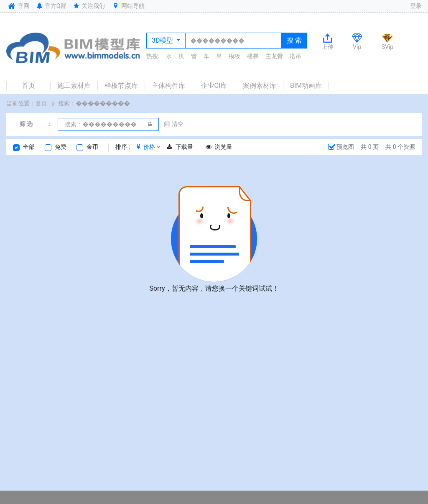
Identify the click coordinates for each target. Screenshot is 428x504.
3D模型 (163, 40)
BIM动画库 (306, 86)
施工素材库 (74, 86)
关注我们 (89, 6)
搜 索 (294, 40)
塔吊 (296, 56)
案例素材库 (260, 86)
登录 (416, 6)
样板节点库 (121, 86)
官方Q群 (51, 6)
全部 (29, 147)
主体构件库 (168, 86)
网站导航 (128, 6)
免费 (61, 147)
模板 (234, 56)
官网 (18, 6)
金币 (92, 147)
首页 (28, 86)
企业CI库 (214, 86)
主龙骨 (274, 56)
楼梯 (253, 56)
